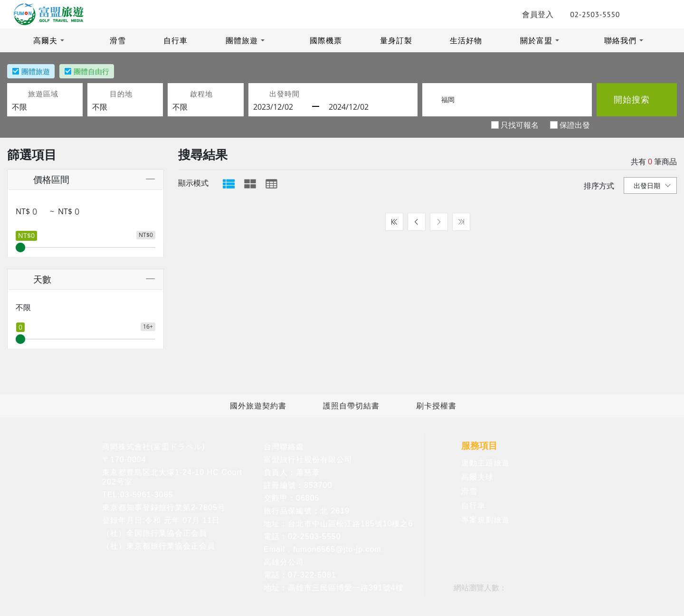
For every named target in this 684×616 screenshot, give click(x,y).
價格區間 (42, 179)
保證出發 (575, 125)
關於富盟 (536, 40)
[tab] (229, 184)
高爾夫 (45, 40)
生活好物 (466, 40)
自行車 (176, 40)
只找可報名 (520, 125)
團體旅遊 (242, 40)
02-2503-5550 (583, 14)
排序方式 (599, 186)
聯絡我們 (620, 40)
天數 (33, 279)
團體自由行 (91, 71)
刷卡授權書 (436, 406)
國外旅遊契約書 (258, 406)
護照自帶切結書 (351, 406)
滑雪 (118, 40)
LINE (628, 14)
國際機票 (326, 40)
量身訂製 (396, 40)
